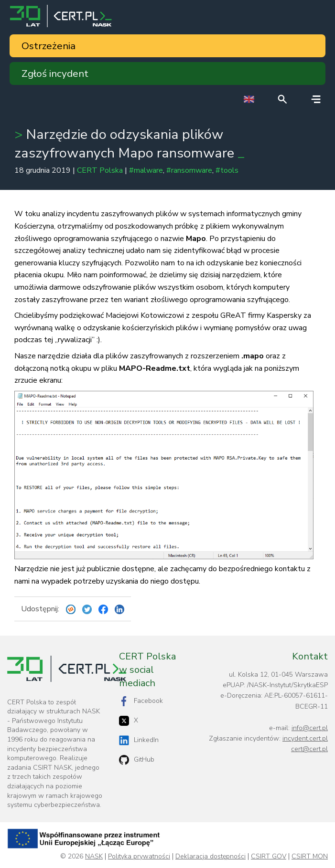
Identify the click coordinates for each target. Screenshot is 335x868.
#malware (146, 170)
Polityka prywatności (139, 857)
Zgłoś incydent (55, 73)
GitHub (137, 760)
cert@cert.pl (309, 749)
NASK (94, 857)
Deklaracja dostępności (211, 857)
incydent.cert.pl (305, 738)
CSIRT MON (310, 857)
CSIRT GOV (269, 857)
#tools (227, 170)
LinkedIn (139, 740)
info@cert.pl (310, 728)
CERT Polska (100, 170)
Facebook (141, 701)
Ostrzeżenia (49, 46)
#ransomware (189, 170)
